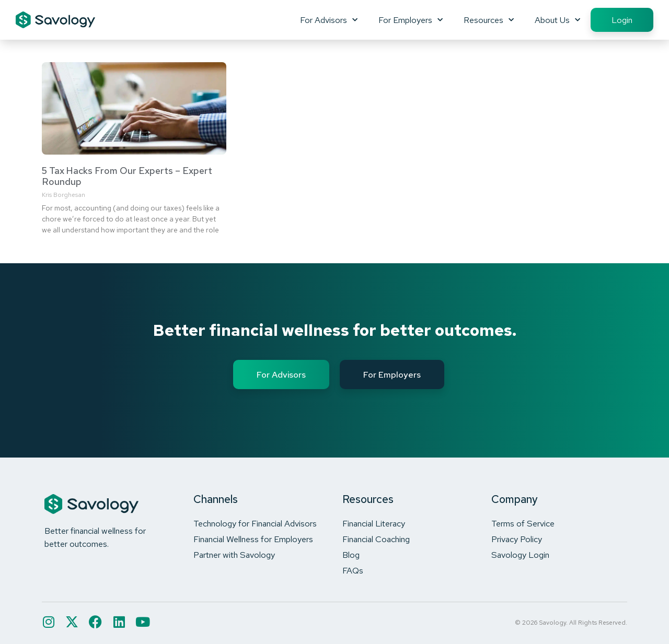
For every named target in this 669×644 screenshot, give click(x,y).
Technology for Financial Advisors (255, 523)
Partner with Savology (234, 555)
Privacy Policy (517, 539)
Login (622, 20)
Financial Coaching (376, 539)
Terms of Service (523, 523)
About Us (557, 20)
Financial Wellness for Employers (253, 539)
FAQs (353, 570)
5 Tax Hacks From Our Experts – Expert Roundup (127, 176)
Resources (489, 20)
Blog (351, 555)
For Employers (411, 20)
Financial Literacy (374, 523)
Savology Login (520, 555)
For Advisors (329, 20)
